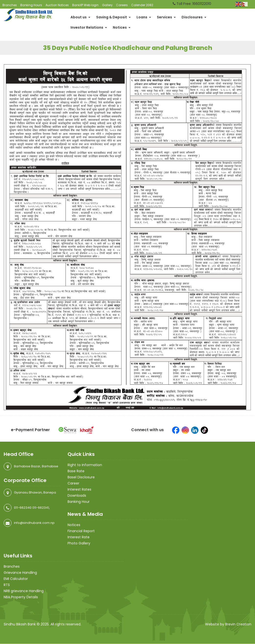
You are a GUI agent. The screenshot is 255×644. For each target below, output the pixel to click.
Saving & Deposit (113, 17)
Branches (10, 5)
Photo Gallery (79, 543)
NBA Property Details (21, 597)
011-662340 (23, 508)
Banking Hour (79, 502)
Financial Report (81, 531)
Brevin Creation (238, 624)
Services (166, 17)
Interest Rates (79, 490)
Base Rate (76, 471)
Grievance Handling (20, 573)
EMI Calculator (16, 579)
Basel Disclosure (81, 477)
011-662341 (41, 508)
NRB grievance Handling (24, 591)
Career (73, 483)
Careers (122, 5)
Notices (122, 27)
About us (80, 17)
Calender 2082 (142, 5)
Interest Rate (79, 537)
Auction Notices (57, 5)
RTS (7, 585)
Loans (144, 17)
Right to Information (85, 465)
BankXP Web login (85, 5)
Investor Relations (89, 27)
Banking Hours (31, 5)
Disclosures (194, 17)
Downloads (77, 496)
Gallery (107, 5)
